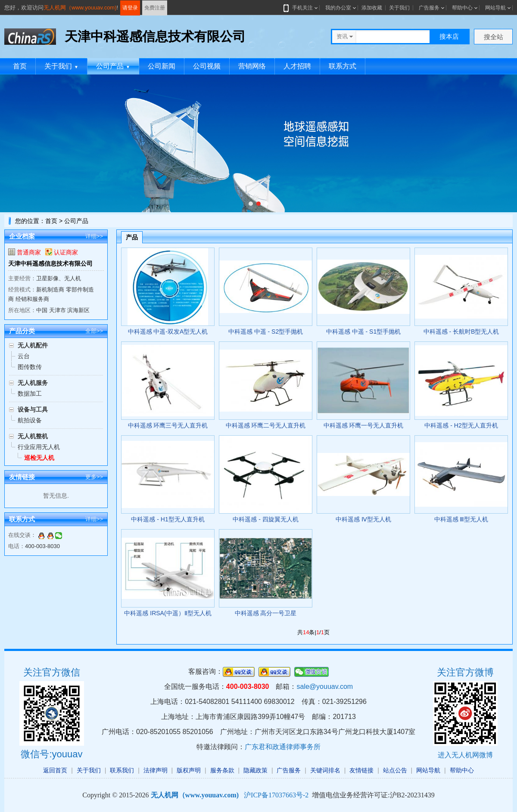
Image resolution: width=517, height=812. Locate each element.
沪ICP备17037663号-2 (276, 795)
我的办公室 (338, 8)
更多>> (94, 477)
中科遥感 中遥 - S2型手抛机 (266, 332)
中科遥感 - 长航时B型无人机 (461, 332)
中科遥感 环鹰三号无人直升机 (168, 425)
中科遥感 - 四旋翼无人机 (265, 519)
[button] (251, 204)
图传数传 (30, 367)
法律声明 (156, 770)
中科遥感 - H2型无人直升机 (461, 425)
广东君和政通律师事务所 (283, 747)
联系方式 (343, 66)
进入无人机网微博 (465, 755)
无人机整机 (33, 436)
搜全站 (494, 37)
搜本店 (449, 36)
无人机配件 (33, 345)
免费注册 (155, 8)
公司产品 (113, 66)
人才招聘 (297, 66)
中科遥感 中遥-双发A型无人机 (168, 332)
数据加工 (30, 394)
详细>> (94, 236)
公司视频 (207, 66)
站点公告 (395, 770)
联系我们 (122, 770)
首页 (20, 66)
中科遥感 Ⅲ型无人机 (461, 519)
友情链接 (361, 770)
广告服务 (429, 8)
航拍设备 (30, 420)
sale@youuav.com (325, 686)
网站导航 (495, 8)
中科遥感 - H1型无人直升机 (168, 519)
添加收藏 (372, 8)
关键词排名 (325, 770)
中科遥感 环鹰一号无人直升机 (364, 425)
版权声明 (189, 770)
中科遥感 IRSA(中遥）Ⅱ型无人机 (168, 613)
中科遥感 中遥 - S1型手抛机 (363, 332)
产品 (132, 237)
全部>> (94, 331)
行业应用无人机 (39, 447)
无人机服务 (33, 383)
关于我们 (399, 8)
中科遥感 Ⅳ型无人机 (363, 519)
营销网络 (252, 66)
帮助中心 (462, 8)
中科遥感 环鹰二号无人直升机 (266, 425)
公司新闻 (162, 66)
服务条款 (222, 770)
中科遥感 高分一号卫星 (266, 613)
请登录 (130, 8)
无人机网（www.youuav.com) (80, 8)
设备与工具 (33, 409)
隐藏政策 (255, 770)
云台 (24, 356)
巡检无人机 (39, 458)
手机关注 (301, 8)
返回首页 (55, 770)
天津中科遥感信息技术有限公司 (50, 263)
